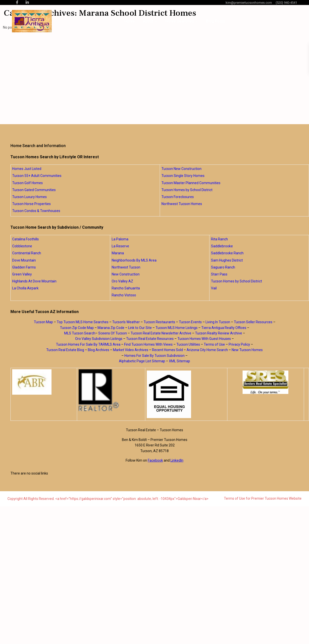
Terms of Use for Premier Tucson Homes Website (263, 498)
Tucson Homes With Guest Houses (204, 339)
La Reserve (120, 246)
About (148, 21)
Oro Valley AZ (122, 281)
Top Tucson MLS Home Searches (83, 322)
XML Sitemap (180, 361)
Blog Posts (215, 21)
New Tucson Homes (247, 350)
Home (129, 21)
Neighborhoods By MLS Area (134, 260)
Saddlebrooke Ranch (227, 253)
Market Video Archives (131, 350)
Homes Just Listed (27, 169)
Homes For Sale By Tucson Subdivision (154, 356)
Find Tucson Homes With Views (148, 344)
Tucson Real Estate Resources (150, 339)
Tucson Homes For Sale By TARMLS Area (88, 344)
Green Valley (22, 274)
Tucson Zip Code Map (77, 328)
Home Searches (180, 21)
